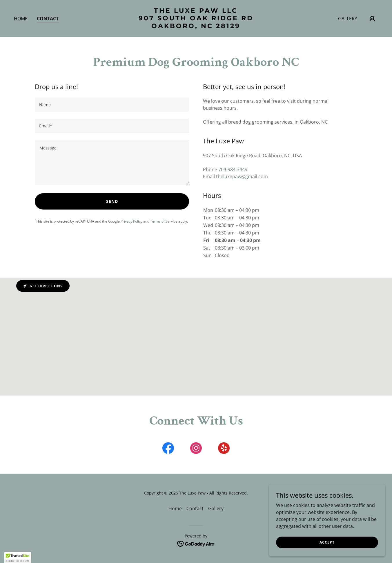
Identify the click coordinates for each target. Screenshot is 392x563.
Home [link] (21, 19)
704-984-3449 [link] (233, 169)
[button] (372, 19)
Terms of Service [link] (164, 221)
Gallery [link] (348, 19)
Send (112, 201)
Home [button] (175, 508)
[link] (196, 26)
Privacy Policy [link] (131, 221)
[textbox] (112, 105)
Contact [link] (48, 19)
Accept (327, 542)
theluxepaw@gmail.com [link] (242, 176)
